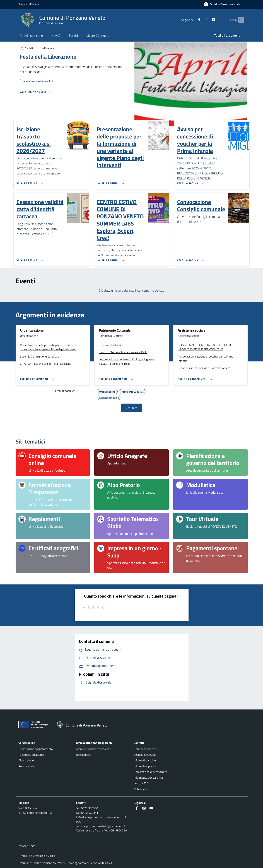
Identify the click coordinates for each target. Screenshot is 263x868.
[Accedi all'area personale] (223, 4)
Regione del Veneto (29, 4)
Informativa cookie (145, 760)
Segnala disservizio (145, 755)
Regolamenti (84, 755)
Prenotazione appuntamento (36, 749)
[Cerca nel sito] (240, 20)
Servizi (73, 36)
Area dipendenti (28, 766)
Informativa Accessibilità (148, 778)
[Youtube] (208, 20)
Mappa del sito (27, 846)
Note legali (140, 789)
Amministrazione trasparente (93, 749)
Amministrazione (31, 36)
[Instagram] (201, 20)
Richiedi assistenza (145, 749)
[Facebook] (194, 20)
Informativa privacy (145, 766)
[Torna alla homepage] (84, 725)
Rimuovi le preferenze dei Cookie (37, 856)
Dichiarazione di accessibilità (150, 772)
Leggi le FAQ (141, 783)
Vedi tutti (132, 408)
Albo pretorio (26, 760)
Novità (56, 36)
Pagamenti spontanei (31, 755)
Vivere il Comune (98, 36)
